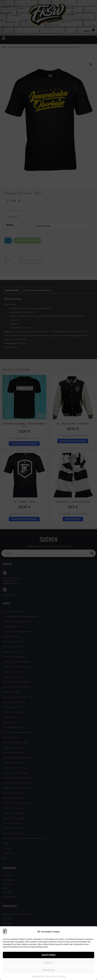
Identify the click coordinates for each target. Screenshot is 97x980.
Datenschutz (51, 976)
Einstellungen (49, 970)
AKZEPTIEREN (49, 955)
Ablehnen (48, 963)
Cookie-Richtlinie (38, 976)
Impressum (61, 976)
